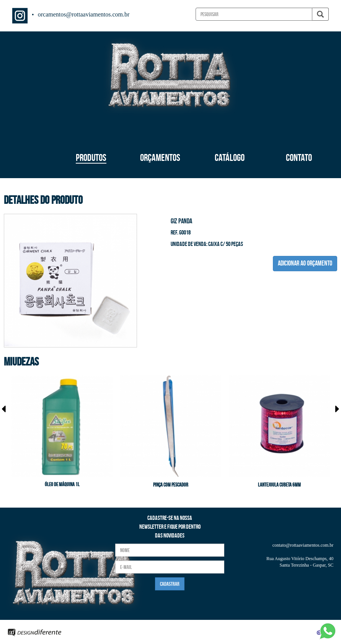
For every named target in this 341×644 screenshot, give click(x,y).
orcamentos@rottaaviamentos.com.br (84, 14)
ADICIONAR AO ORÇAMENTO (305, 263)
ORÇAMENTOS (160, 157)
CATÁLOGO (230, 157)
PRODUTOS (91, 157)
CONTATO (299, 157)
